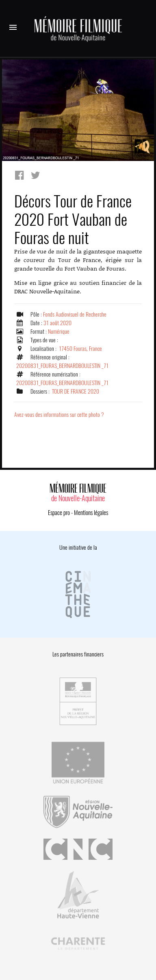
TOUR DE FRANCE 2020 (76, 391)
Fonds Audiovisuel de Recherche (75, 314)
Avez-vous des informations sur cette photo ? (59, 415)
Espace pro (59, 513)
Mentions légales (91, 513)
